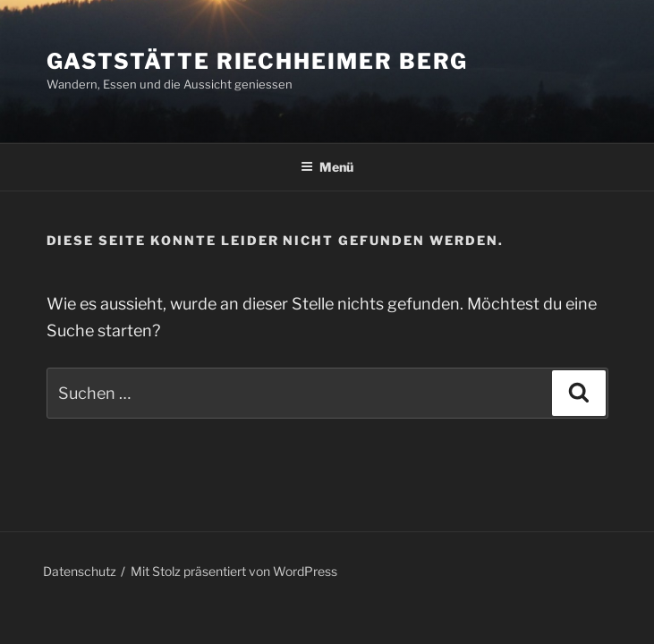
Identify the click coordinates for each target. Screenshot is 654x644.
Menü (327, 167)
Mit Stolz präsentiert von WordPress (234, 571)
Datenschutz (80, 571)
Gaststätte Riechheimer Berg (258, 61)
